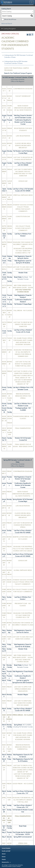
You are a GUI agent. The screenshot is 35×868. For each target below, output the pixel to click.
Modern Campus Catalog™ (14, 866)
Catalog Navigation (10, 29)
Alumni (4, 854)
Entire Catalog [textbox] (7, 12)
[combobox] (17, 12)
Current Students (6, 848)
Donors (4, 857)
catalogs (5, 865)
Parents (4, 859)
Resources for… (6, 862)
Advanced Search (7, 24)
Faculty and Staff (6, 851)
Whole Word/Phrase (10, 19)
